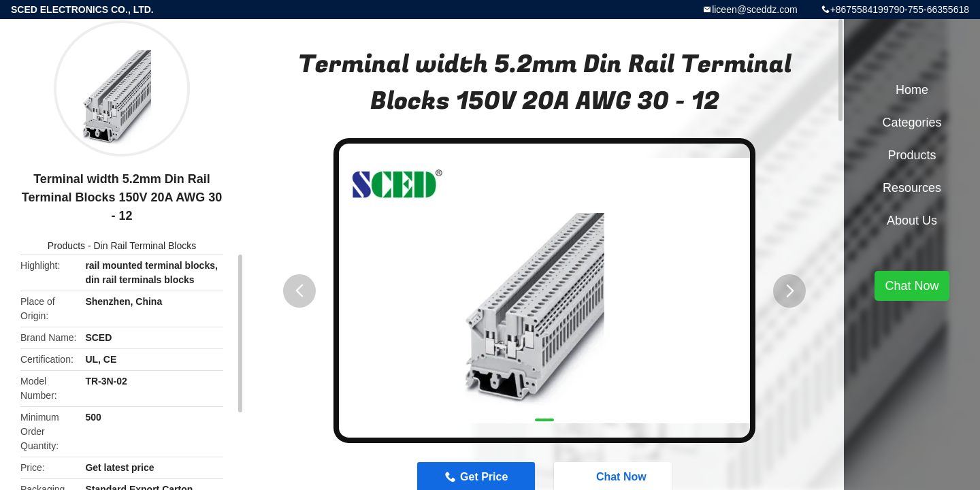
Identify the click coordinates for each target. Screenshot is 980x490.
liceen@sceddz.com (755, 10)
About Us (912, 220)
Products (66, 246)
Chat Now (912, 286)
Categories (912, 122)
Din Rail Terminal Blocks (145, 246)
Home (912, 90)
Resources (912, 188)
